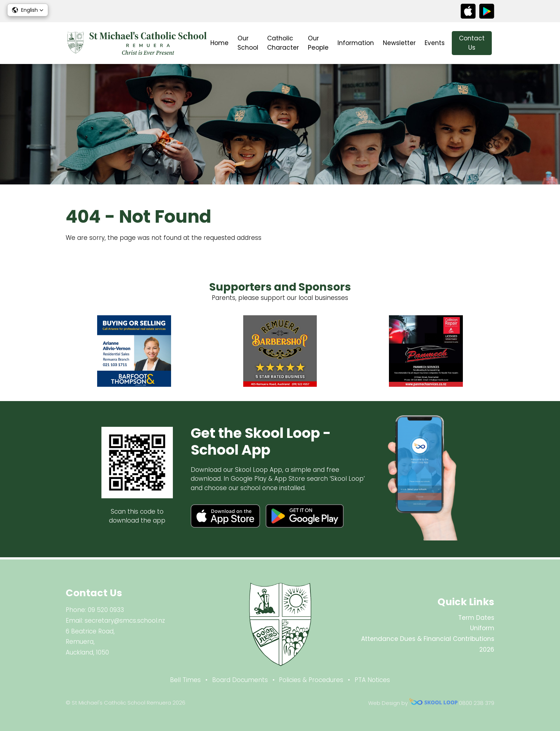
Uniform (482, 628)
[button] (28, 10)
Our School (248, 43)
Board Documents (240, 680)
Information (356, 43)
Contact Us (472, 43)
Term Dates (476, 618)
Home (219, 43)
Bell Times (185, 680)
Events (435, 43)
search (503, 43)
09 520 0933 (106, 610)
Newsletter (399, 43)
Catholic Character (283, 43)
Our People (318, 43)
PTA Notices (372, 680)
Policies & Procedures (311, 680)
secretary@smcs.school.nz (125, 621)
